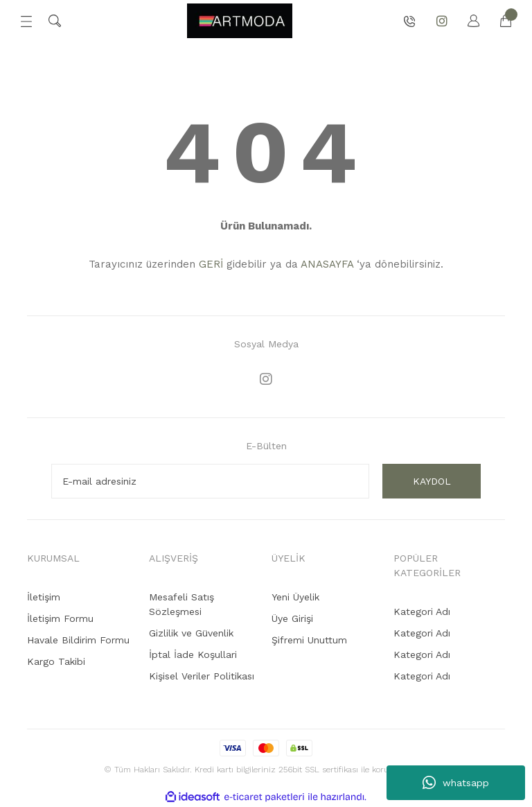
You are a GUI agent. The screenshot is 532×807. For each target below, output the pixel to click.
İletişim (44, 597)
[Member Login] (467, 21)
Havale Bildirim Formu (78, 640)
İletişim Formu (60, 618)
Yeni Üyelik (295, 597)
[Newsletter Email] (211, 481)
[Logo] (240, 21)
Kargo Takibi (56, 661)
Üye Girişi (292, 618)
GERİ (211, 264)
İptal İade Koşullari (193, 654)
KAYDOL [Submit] (432, 481)
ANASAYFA (327, 264)
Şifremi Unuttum (309, 640)
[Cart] (499, 21)
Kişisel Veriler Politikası (202, 676)
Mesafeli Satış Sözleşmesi (181, 604)
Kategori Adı (422, 611)
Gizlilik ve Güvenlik (191, 633)
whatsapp (456, 783)
